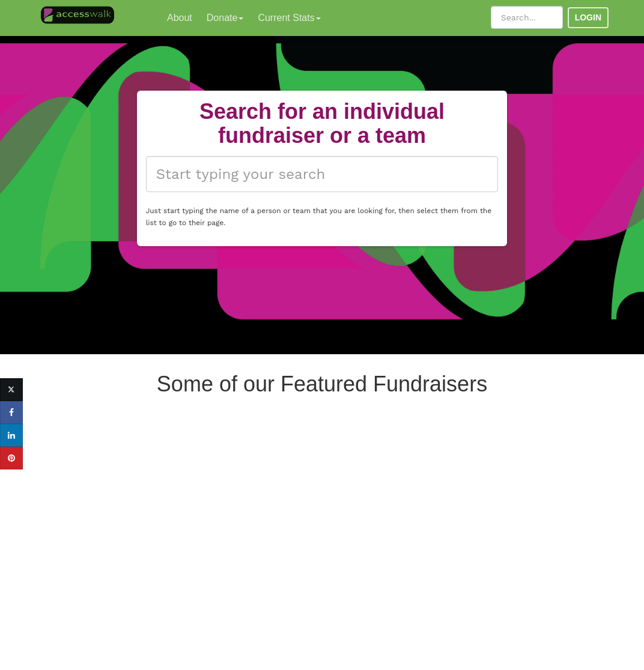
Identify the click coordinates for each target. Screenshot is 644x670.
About (180, 18)
